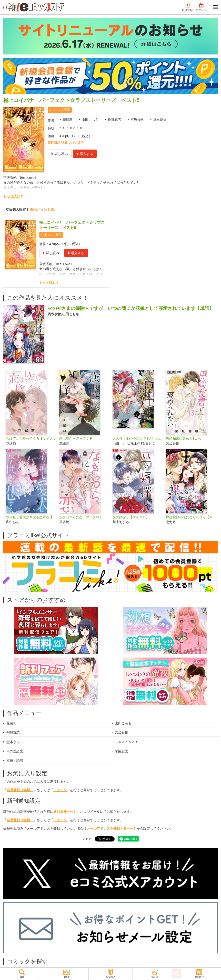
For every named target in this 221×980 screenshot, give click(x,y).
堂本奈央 (160, 120)
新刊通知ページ (65, 812)
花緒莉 (68, 120)
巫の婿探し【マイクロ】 (131, 517)
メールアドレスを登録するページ (112, 829)
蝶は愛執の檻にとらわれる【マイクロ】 (190, 517)
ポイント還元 (61, 110)
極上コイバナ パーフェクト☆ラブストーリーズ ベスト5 (72, 225)
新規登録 (187, 7)
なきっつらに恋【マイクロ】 (81, 517)
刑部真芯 (115, 120)
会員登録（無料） (20, 790)
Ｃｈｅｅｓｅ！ (74, 128)
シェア (87, 839)
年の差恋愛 (15, 751)
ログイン (201, 7)
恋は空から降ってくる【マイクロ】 (31, 438)
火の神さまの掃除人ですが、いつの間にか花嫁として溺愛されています (137, 438)
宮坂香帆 (137, 120)
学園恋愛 (122, 751)
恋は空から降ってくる (76, 438)
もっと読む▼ (13, 196)
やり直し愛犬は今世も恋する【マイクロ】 (31, 517)
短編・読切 (15, 760)
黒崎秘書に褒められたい (184, 438)
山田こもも (90, 120)
